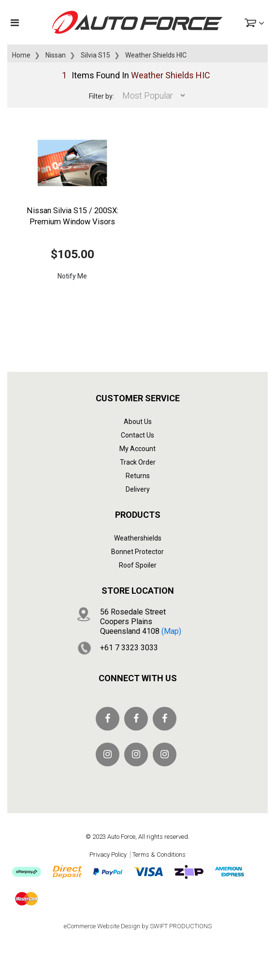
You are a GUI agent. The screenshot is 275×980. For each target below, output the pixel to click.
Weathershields (138, 538)
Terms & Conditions (159, 855)
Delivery (138, 489)
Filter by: (101, 96)
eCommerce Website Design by (138, 926)
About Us (138, 422)
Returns (138, 476)
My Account (137, 449)
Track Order (138, 462)
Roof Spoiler (138, 565)
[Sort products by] (151, 95)
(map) (171, 631)
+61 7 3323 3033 (129, 648)
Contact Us (137, 435)
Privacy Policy (108, 855)
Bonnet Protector (137, 552)
